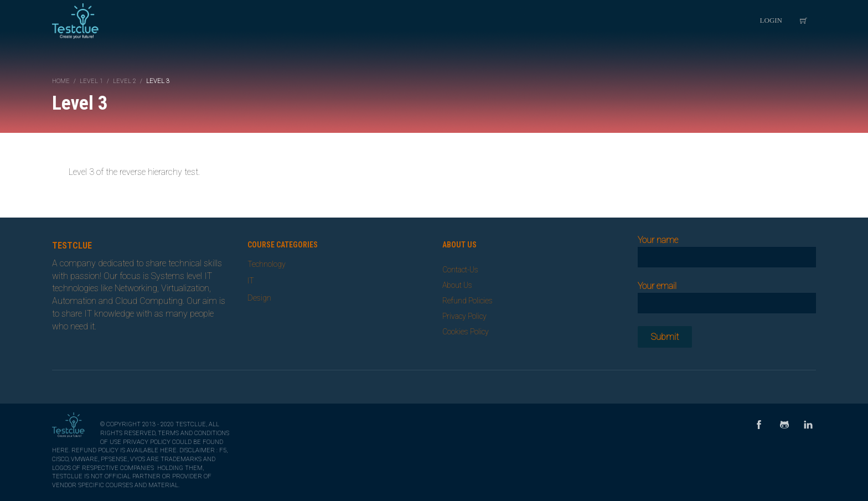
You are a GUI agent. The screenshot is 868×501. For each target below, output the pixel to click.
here (60, 450)
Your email (727, 294)
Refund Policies (467, 301)
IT (251, 281)
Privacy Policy (464, 316)
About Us (457, 285)
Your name (727, 248)
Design (259, 298)
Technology (267, 264)
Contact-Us (460, 270)
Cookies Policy (466, 332)
